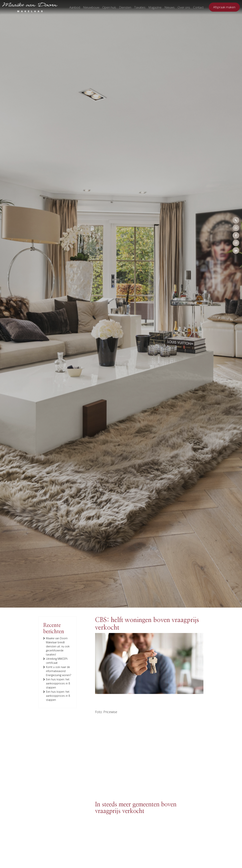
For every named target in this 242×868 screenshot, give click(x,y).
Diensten (125, 7)
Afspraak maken (224, 7)
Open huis (109, 7)
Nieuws (170, 7)
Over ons (184, 7)
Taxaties (140, 7)
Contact (198, 7)
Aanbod (75, 7)
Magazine (155, 7)
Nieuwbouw (91, 7)
